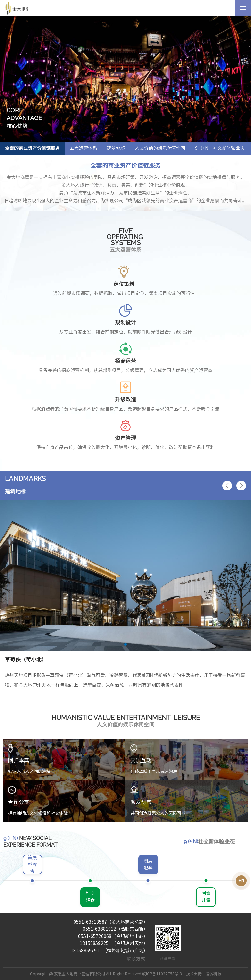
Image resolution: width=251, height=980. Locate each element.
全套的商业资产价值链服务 (32, 148)
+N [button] (241, 881)
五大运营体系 (83, 148)
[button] (227, 486)
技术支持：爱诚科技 (204, 974)
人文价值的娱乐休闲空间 (160, 148)
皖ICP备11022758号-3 (162, 974)
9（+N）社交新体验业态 (220, 148)
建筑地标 (116, 148)
